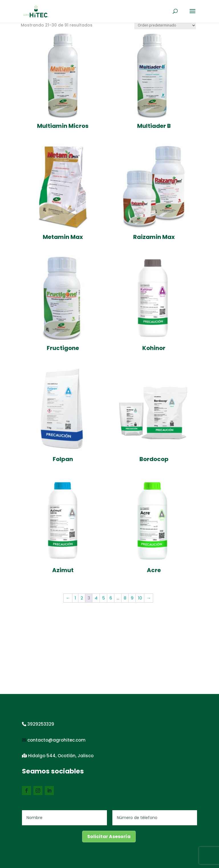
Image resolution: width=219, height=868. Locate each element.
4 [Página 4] (96, 598)
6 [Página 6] (111, 598)
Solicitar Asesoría (109, 837)
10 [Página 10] (140, 598)
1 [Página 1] (75, 598)
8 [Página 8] (125, 598)
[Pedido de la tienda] (165, 25)
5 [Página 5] (104, 598)
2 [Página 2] (82, 598)
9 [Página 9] (132, 598)
